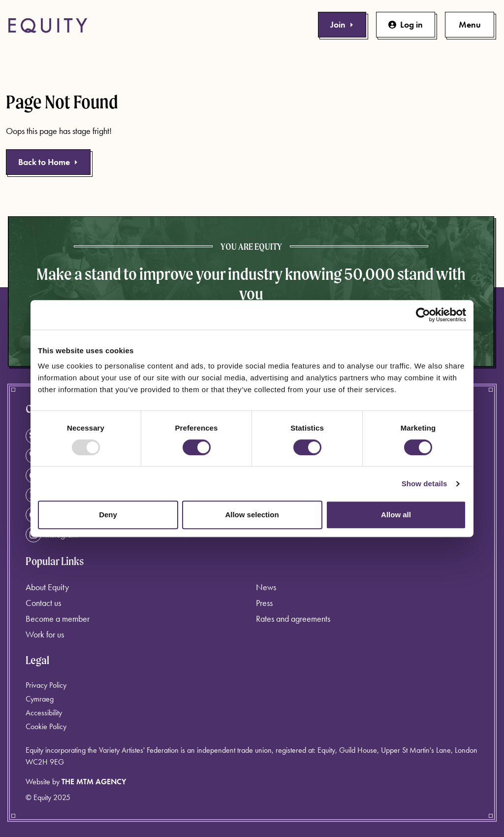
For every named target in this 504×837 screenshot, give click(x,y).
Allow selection (252, 515)
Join (342, 24)
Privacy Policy (46, 685)
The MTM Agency (94, 782)
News (266, 587)
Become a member (58, 619)
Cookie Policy (46, 726)
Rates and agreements (293, 619)
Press (264, 603)
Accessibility (44, 713)
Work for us (45, 634)
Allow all (396, 515)
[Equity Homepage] (48, 26)
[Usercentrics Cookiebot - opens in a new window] (423, 315)
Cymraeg (40, 699)
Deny (108, 515)
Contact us (43, 603)
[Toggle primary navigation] (470, 25)
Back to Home (48, 162)
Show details (425, 484)
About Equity (47, 587)
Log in (406, 24)
